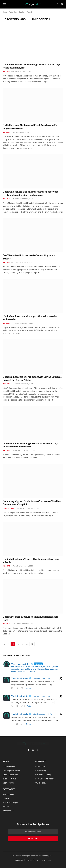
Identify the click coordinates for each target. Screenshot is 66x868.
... (47, 685)
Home (5, 12)
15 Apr (50, 714)
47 (32, 644)
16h (49, 678)
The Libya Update (20, 678)
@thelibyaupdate (39, 678)
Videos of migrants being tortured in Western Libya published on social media (31, 445)
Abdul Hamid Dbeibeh (17, 12)
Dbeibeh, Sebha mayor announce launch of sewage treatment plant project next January (30, 193)
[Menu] (4, 4)
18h (49, 696)
